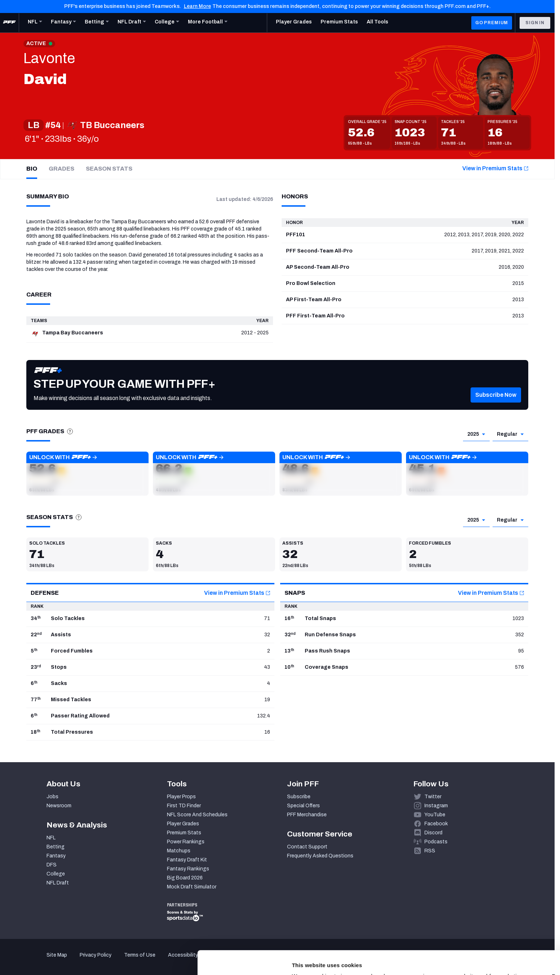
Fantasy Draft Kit (187, 860)
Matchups (179, 851)
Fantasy (56, 856)
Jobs (52, 797)
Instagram (436, 806)
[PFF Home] (9, 23)
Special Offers (303, 806)
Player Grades (183, 824)
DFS (52, 865)
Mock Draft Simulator (192, 887)
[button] (87, 474)
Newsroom (59, 806)
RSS (430, 851)
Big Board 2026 (185, 878)
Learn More (197, 6)
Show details (111, 961)
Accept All (500, 909)
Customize (500, 930)
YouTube (435, 815)
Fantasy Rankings (188, 869)
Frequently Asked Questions (320, 856)
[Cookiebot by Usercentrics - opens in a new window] (47, 961)
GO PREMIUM (492, 23)
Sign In (535, 23)
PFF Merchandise (307, 815)
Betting (56, 847)
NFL (51, 838)
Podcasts (436, 842)
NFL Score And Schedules (197, 815)
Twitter (433, 797)
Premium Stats (184, 833)
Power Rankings (186, 842)
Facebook (436, 824)
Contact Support (307, 847)
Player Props (181, 797)
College (56, 874)
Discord (433, 833)
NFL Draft (58, 883)
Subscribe (299, 797)
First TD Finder (184, 806)
